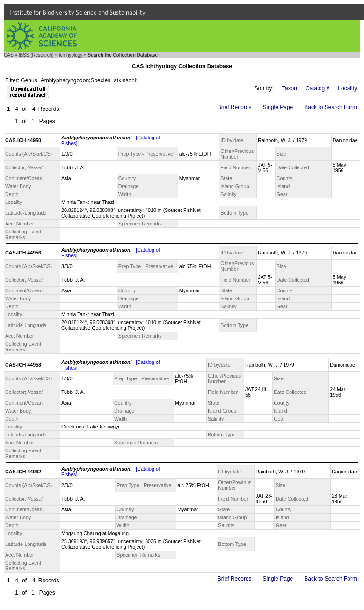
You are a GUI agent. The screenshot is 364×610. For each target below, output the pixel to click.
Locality (347, 88)
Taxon (290, 88)
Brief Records (235, 107)
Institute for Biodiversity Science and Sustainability (77, 12)
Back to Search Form (331, 107)
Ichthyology (71, 55)
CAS (9, 55)
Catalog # (317, 88)
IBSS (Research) (36, 55)
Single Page (278, 107)
